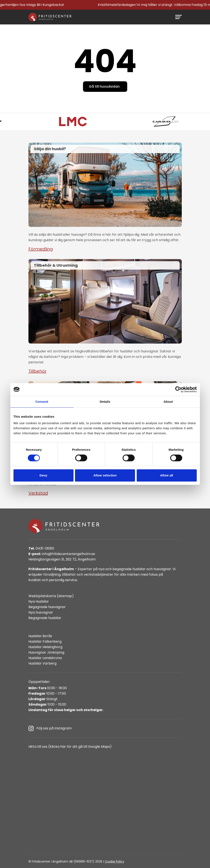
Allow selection (105, 475)
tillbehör (69, 574)
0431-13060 (41, 548)
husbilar (139, 569)
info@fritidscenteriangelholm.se (62, 554)
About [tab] (168, 402)
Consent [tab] (42, 402)
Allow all (167, 475)
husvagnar (162, 569)
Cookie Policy (115, 861)
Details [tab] (105, 402)
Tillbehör (37, 371)
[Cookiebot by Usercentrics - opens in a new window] (178, 389)
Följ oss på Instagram (50, 728)
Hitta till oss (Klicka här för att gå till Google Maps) (70, 747)
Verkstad (38, 493)
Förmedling (41, 249)
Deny (43, 475)
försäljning (52, 574)
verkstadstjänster (99, 574)
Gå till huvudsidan (104, 86)
